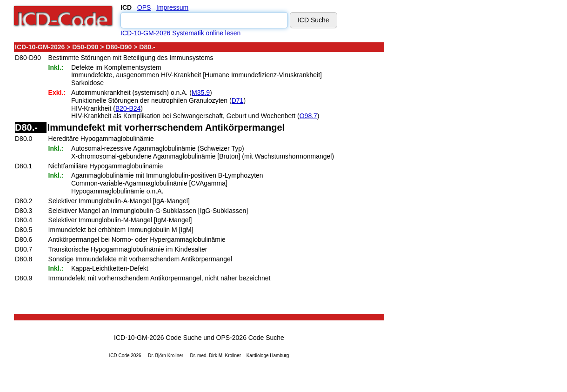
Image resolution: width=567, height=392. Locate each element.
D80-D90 (119, 47)
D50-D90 (85, 47)
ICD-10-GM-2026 (40, 47)
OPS (144, 7)
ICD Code (120, 355)
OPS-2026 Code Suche (250, 338)
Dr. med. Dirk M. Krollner (216, 355)
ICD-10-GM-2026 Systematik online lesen (180, 33)
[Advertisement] (467, 181)
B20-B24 (128, 108)
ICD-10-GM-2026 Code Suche (158, 338)
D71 (238, 100)
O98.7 (308, 116)
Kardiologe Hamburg (268, 355)
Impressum (172, 7)
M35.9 (201, 93)
